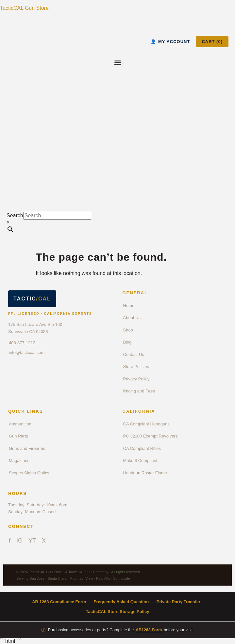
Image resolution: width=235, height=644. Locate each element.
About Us (132, 318)
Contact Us (134, 354)
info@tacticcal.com (27, 353)
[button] (118, 63)
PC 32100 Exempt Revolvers (151, 436)
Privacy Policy (136, 379)
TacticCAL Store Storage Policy (118, 612)
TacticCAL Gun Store (24, 8)
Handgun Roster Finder (145, 473)
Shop (128, 330)
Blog (127, 342)
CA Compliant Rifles (142, 448)
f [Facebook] (10, 541)
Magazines (19, 460)
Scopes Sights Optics (29, 473)
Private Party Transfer (178, 602)
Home (129, 306)
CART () (212, 42)
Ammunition (20, 424)
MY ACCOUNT (170, 42)
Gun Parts (18, 436)
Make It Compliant (140, 460)
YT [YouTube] (32, 541)
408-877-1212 (22, 343)
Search (15, 215)
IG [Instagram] (19, 541)
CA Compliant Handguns (146, 424)
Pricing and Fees (139, 391)
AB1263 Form (149, 630)
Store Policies (136, 367)
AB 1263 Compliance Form (59, 602)
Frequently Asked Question (121, 602)
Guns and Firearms (27, 448)
